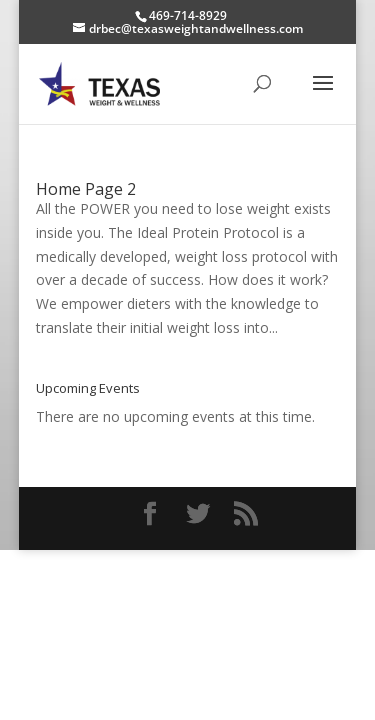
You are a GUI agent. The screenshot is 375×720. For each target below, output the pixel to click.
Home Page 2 (86, 189)
